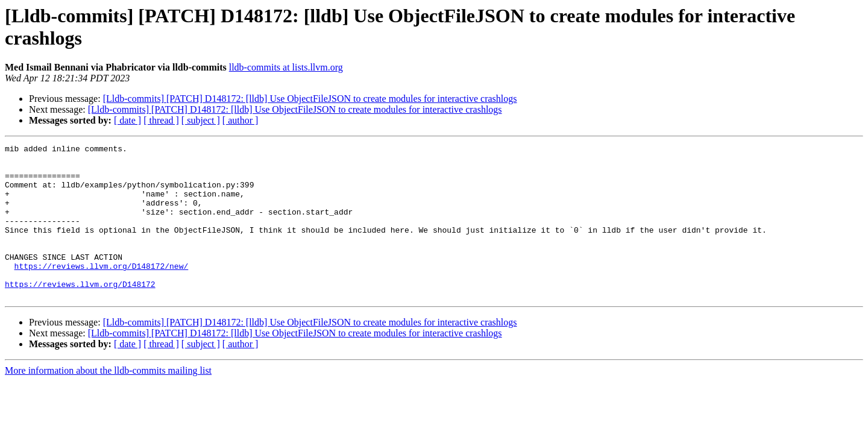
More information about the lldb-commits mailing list (108, 401)
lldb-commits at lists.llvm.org (286, 67)
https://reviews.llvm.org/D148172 (80, 313)
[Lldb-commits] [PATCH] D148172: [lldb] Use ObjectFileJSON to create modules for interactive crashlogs (310, 99)
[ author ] (241, 120)
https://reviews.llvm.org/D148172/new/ (102, 291)
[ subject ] (201, 120)
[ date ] (127, 120)
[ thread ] (161, 120)
